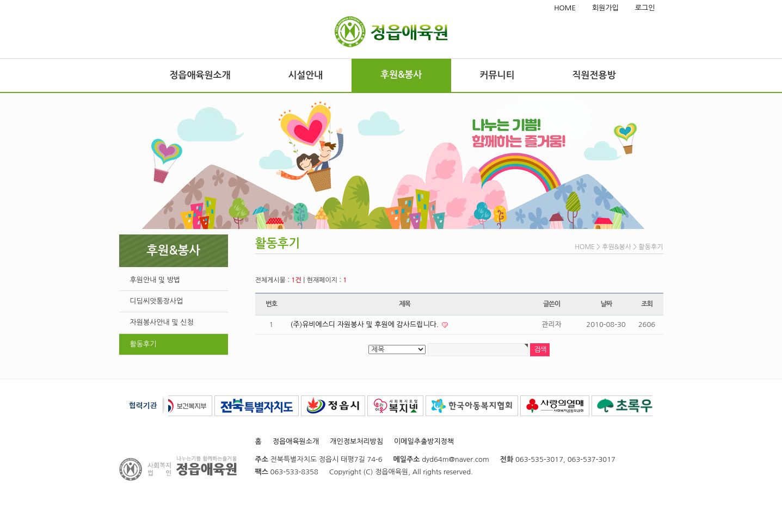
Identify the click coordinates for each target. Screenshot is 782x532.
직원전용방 (594, 75)
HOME (565, 8)
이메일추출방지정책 (424, 441)
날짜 (606, 304)
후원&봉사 (401, 75)
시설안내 (305, 75)
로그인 (645, 8)
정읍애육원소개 (200, 75)
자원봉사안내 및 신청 (162, 322)
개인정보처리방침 (356, 441)
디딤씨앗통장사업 (157, 301)
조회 (647, 304)
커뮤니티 (497, 75)
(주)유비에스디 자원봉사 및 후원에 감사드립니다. (366, 324)
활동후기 (143, 344)
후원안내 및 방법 (155, 280)
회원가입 (605, 8)
